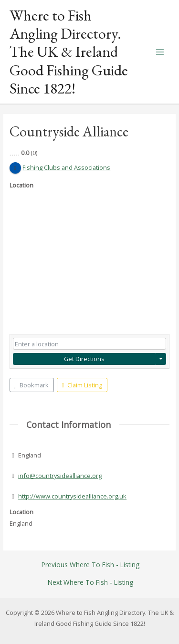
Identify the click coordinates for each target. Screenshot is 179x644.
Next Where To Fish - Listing (90, 582)
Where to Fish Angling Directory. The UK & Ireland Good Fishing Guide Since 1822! (69, 52)
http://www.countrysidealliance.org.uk (72, 496)
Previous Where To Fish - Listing (90, 565)
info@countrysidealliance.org (60, 476)
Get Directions (84, 359)
